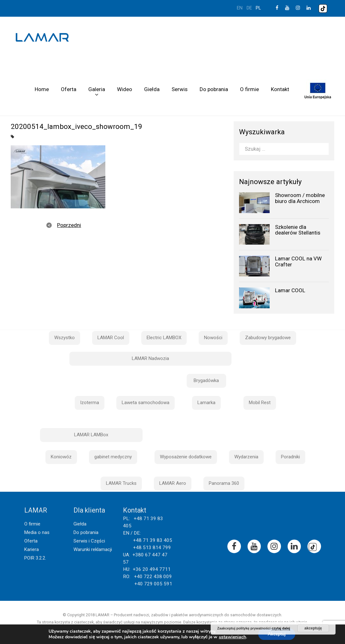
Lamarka (206, 403)
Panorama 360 (224, 483)
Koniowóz (61, 457)
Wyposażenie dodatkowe (186, 457)
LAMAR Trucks (121, 483)
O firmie (249, 89)
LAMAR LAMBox (91, 435)
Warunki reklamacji (93, 549)
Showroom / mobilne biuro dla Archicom (300, 198)
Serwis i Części (89, 541)
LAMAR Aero (173, 483)
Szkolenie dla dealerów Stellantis (298, 230)
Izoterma (90, 403)
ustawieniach (232, 637)
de (249, 8)
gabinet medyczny (113, 457)
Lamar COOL (290, 290)
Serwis (180, 89)
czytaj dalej (281, 628)
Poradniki (290, 457)
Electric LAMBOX (164, 338)
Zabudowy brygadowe (268, 338)
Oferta (69, 89)
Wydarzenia (246, 457)
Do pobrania (214, 89)
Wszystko (64, 338)
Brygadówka (206, 380)
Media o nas (37, 532)
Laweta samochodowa (146, 403)
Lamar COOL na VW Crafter (298, 261)
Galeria (97, 89)
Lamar (42, 38)
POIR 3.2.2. (35, 558)
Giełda (152, 89)
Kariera (32, 549)
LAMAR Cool (111, 338)
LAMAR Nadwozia (150, 358)
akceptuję (313, 628)
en (240, 8)
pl (258, 8)
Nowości (213, 338)
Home (42, 89)
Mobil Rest (260, 403)
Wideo (125, 89)
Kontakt (280, 89)
